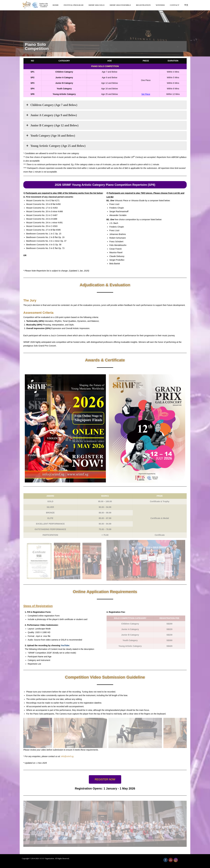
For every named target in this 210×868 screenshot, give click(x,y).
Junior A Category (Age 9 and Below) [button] (51, 115)
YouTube (65, 645)
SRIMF (42, 859)
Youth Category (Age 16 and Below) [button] (50, 136)
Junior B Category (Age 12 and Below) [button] (52, 125)
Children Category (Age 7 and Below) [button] (51, 105)
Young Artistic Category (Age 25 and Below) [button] (56, 146)
